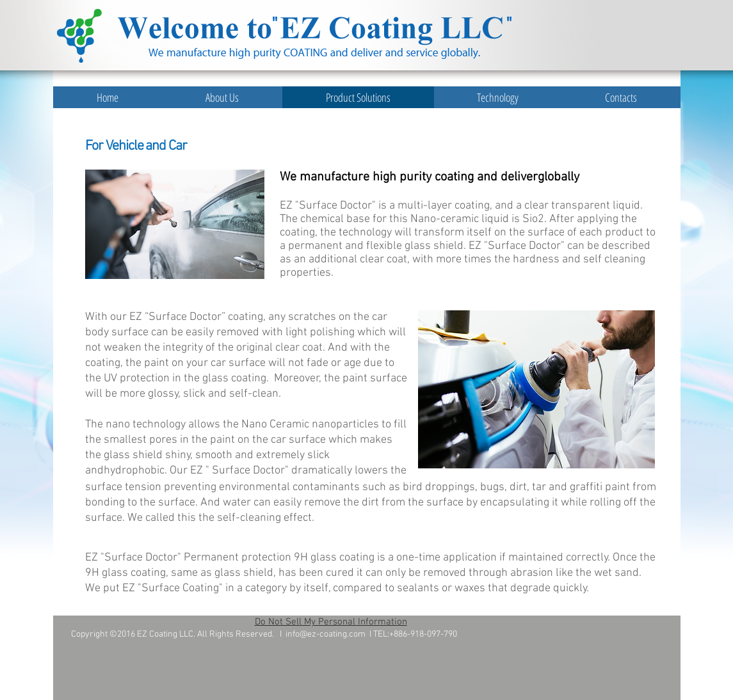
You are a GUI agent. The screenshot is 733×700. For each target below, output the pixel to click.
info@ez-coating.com (326, 634)
